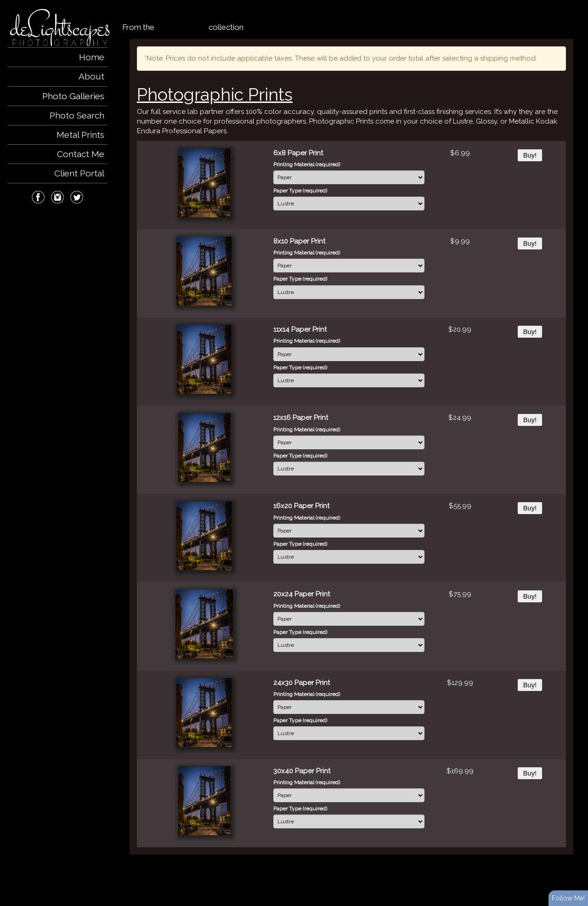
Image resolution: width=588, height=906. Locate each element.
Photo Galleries (73, 96)
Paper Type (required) (300, 191)
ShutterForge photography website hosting (356, 891)
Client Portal (79, 173)
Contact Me (81, 154)
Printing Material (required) (307, 164)
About (91, 76)
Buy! (530, 155)
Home (92, 57)
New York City (181, 27)
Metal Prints (80, 135)
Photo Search (77, 115)
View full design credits (438, 891)
